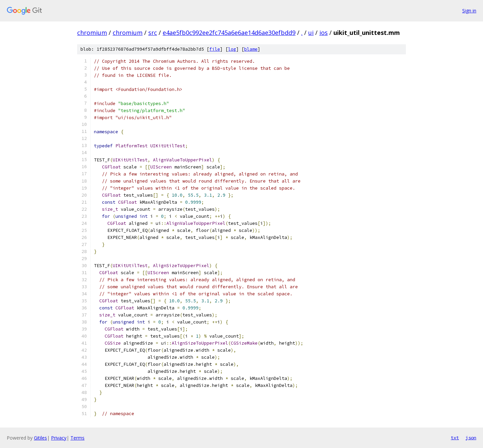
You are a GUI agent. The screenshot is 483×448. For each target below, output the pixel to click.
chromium (92, 33)
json (471, 438)
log (232, 49)
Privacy (59, 438)
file (215, 49)
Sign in (469, 11)
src (153, 33)
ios (324, 33)
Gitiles (40, 438)
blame (251, 49)
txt (455, 438)
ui (311, 33)
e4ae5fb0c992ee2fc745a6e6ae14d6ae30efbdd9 (229, 33)
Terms (77, 438)
